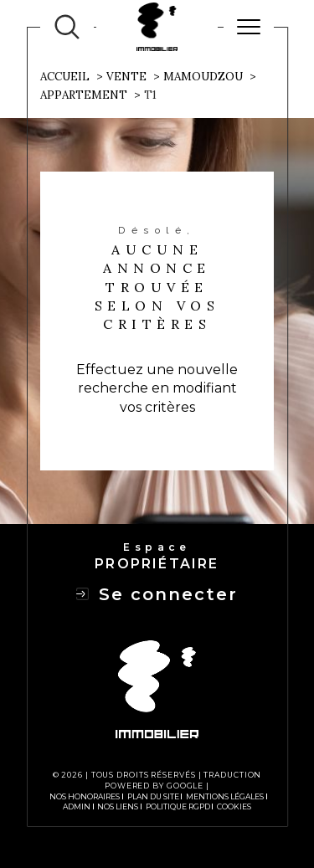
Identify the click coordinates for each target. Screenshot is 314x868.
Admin (77, 806)
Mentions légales (225, 796)
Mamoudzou (203, 77)
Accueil (65, 77)
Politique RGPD (178, 806)
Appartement (84, 95)
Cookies (234, 807)
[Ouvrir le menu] (249, 27)
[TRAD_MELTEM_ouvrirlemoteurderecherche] (67, 27)
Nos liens (118, 806)
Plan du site (153, 796)
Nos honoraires (85, 796)
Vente (126, 77)
